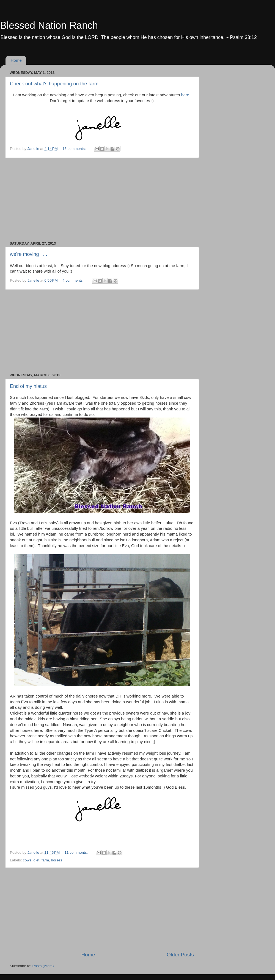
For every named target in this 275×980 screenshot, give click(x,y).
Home (16, 60)
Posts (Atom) (43, 966)
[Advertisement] (102, 200)
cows (27, 860)
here (185, 95)
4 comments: (74, 280)
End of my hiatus (28, 386)
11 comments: (77, 852)
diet (37, 860)
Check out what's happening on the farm (54, 84)
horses (57, 860)
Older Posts (180, 955)
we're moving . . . (28, 254)
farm (45, 860)
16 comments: (75, 149)
